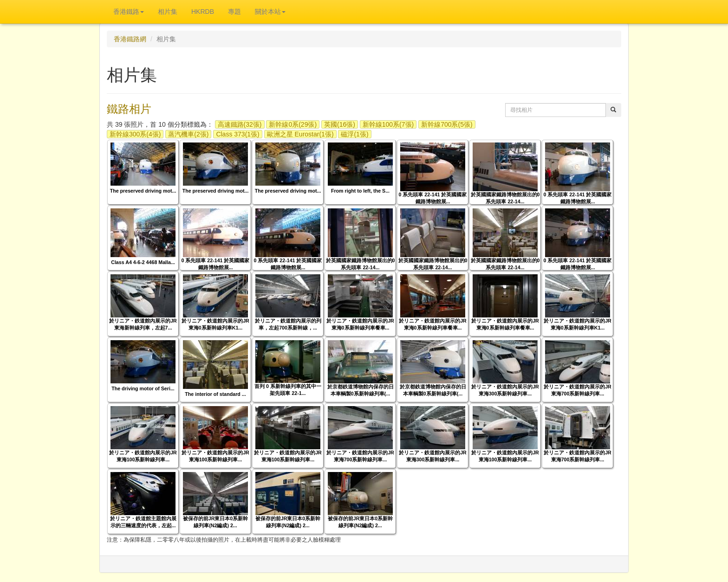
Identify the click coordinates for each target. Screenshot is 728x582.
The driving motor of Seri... (143, 388)
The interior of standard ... (215, 394)
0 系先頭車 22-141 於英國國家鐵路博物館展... (433, 198)
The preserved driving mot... (143, 191)
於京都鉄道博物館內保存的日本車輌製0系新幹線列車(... (361, 390)
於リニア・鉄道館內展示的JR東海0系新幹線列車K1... (215, 324)
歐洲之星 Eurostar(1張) (300, 134)
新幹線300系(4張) (135, 134)
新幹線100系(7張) (388, 124)
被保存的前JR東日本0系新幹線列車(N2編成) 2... (216, 522)
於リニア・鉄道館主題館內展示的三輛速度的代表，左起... (143, 522)
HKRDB (203, 12)
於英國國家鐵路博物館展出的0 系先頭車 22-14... (505, 198)
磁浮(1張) (354, 134)
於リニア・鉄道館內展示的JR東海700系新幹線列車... (578, 390)
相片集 (168, 12)
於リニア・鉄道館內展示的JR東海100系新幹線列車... (143, 456)
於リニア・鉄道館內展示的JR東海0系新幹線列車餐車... (360, 324)
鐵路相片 (129, 109)
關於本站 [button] (270, 12)
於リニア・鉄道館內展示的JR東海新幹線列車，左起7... (143, 324)
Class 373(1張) (237, 134)
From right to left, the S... (360, 191)
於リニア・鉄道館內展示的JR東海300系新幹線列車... (505, 390)
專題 (234, 12)
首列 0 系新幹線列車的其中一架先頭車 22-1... (288, 390)
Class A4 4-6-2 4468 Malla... (143, 262)
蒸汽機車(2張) (188, 134)
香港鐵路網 (130, 39)
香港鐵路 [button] (129, 12)
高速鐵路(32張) (240, 124)
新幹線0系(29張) (293, 124)
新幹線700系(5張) (447, 124)
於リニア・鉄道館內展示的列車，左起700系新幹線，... (288, 324)
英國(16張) (340, 124)
